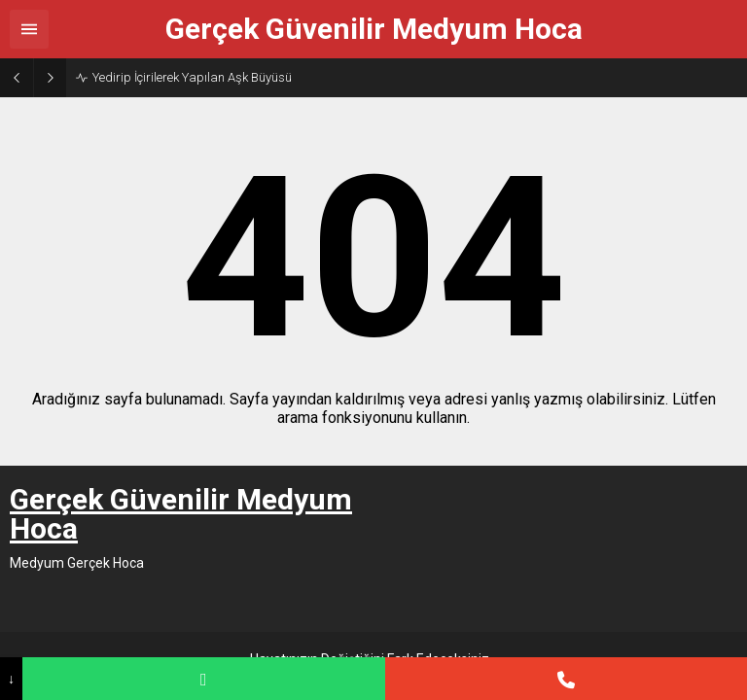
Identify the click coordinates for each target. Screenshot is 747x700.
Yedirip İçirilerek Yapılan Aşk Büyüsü (192, 77)
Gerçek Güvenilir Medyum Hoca (374, 29)
